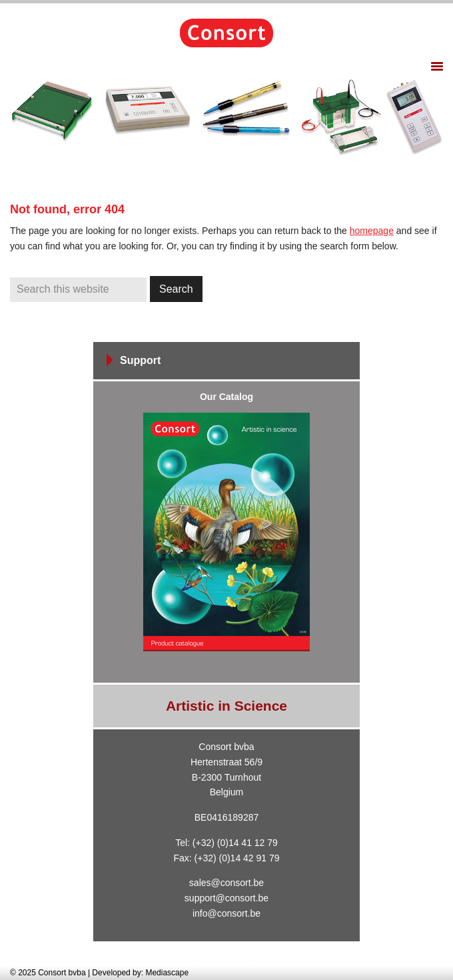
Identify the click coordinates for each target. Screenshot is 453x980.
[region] (226, 117)
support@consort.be (226, 898)
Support (140, 360)
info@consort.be (226, 913)
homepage (372, 231)
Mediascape (167, 973)
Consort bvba (226, 33)
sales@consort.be (226, 883)
